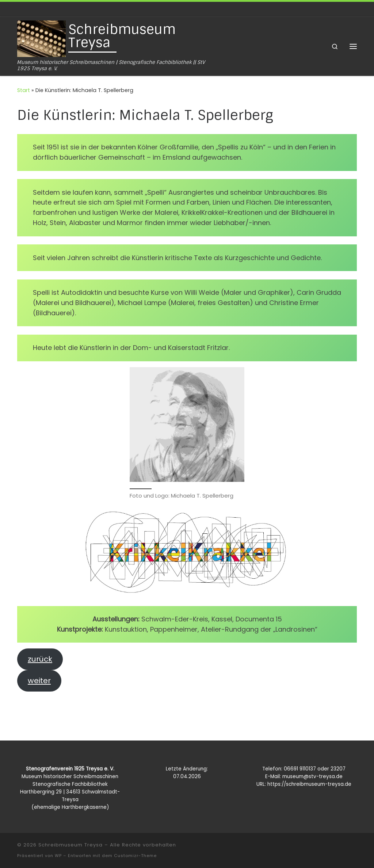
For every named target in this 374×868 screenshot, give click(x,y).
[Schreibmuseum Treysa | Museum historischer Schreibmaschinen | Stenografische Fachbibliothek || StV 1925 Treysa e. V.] (41, 38)
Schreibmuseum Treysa (70, 845)
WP (58, 856)
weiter (39, 681)
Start (24, 90)
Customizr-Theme (135, 856)
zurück (40, 659)
